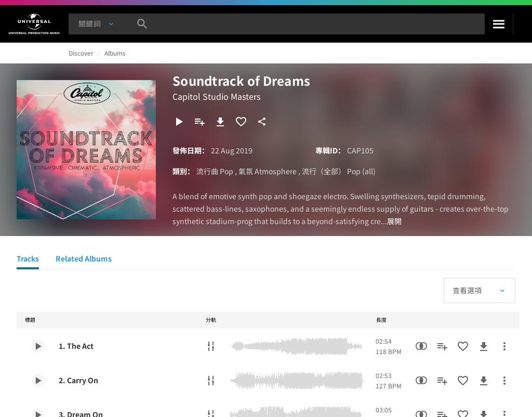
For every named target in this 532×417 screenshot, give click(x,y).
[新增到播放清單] (199, 122)
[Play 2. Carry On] (38, 381)
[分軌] (211, 346)
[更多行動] (504, 346)
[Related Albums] (84, 260)
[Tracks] (28, 260)
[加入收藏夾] (241, 122)
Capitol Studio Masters (216, 96)
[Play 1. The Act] (38, 346)
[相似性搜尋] (421, 346)
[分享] (262, 122)
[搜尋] (499, 24)
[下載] (220, 122)
